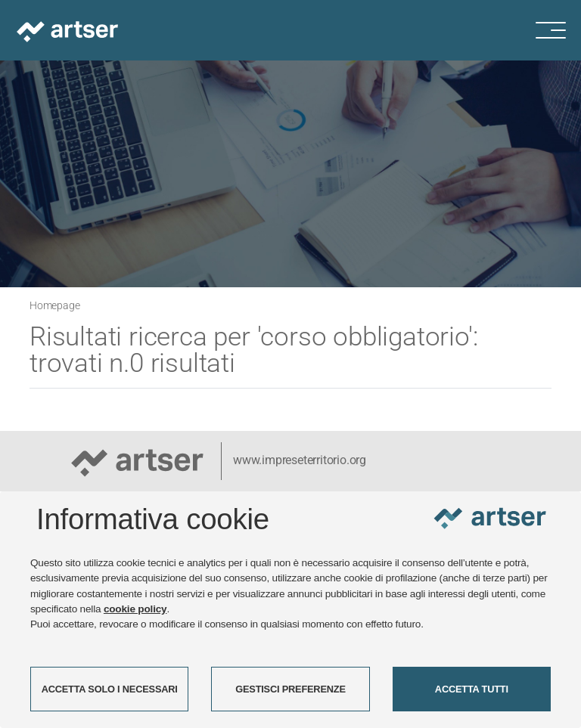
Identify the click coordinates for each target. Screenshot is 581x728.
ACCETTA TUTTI (472, 689)
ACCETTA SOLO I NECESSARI (110, 689)
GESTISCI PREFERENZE (290, 689)
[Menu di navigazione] (558, 30)
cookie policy (135, 609)
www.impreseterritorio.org (300, 460)
